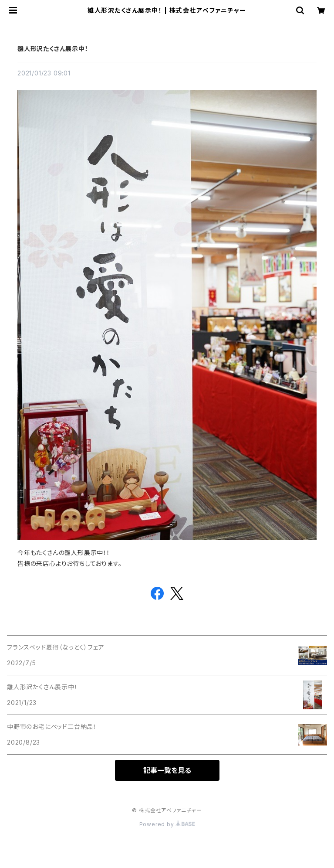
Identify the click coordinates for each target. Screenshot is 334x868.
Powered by (167, 824)
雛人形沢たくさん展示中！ (53, 49)
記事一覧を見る (167, 770)
